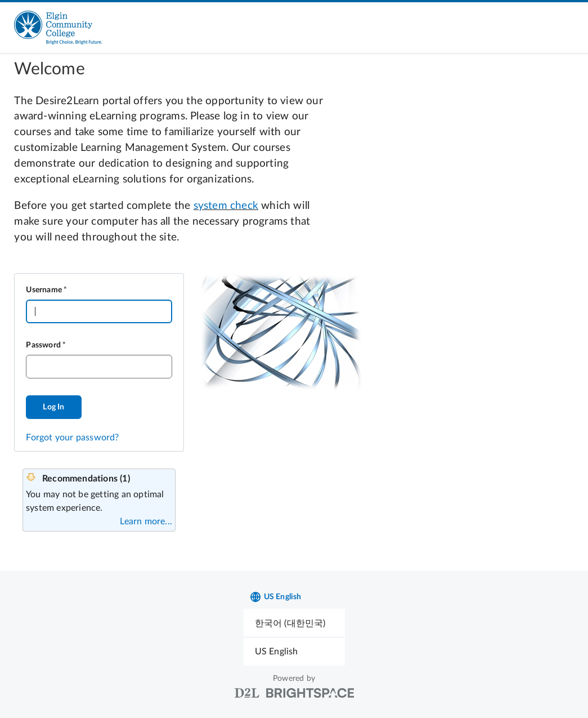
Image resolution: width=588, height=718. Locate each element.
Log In (53, 407)
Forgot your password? (72, 438)
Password (43, 345)
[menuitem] (294, 623)
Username (44, 290)
